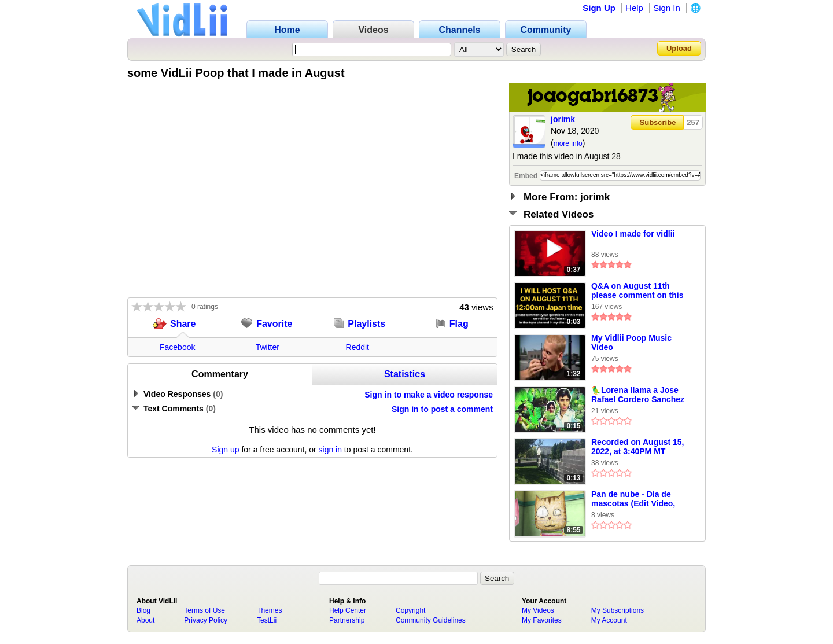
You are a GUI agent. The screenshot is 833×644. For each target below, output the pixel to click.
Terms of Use (204, 610)
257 (693, 122)
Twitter (268, 347)
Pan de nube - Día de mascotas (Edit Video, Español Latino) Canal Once (634, 499)
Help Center (348, 610)
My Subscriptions (618, 610)
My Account (609, 620)
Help (634, 8)
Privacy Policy (206, 620)
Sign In (667, 8)
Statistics (405, 374)
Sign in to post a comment (442, 409)
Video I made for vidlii (633, 234)
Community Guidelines (431, 620)
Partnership (347, 620)
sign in (330, 450)
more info (568, 143)
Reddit (357, 347)
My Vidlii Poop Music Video (631, 343)
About (145, 620)
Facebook (177, 347)
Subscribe (658, 122)
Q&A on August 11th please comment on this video (637, 291)
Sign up (225, 450)
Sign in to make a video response (429, 395)
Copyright (410, 610)
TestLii (267, 620)
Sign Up (599, 8)
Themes (269, 610)
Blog (143, 610)
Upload (679, 48)
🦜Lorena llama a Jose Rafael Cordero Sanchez (638, 395)
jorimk (563, 119)
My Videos (538, 610)
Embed (526, 176)
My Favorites (542, 620)
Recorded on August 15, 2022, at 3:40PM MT (638, 447)
